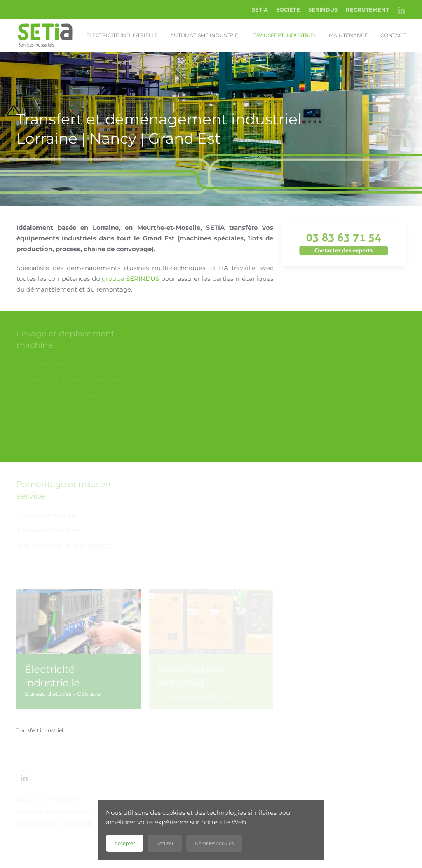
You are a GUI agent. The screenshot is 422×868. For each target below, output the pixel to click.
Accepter (125, 843)
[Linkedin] (24, 778)
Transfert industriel (285, 35)
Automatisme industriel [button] (206, 35)
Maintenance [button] (348, 35)
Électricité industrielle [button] (122, 35)
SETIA (260, 9)
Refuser (165, 843)
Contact (393, 35)
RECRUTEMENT (367, 9)
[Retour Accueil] (45, 35)
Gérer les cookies (214, 843)
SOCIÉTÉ (288, 9)
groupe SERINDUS (130, 279)
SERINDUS (323, 9)
